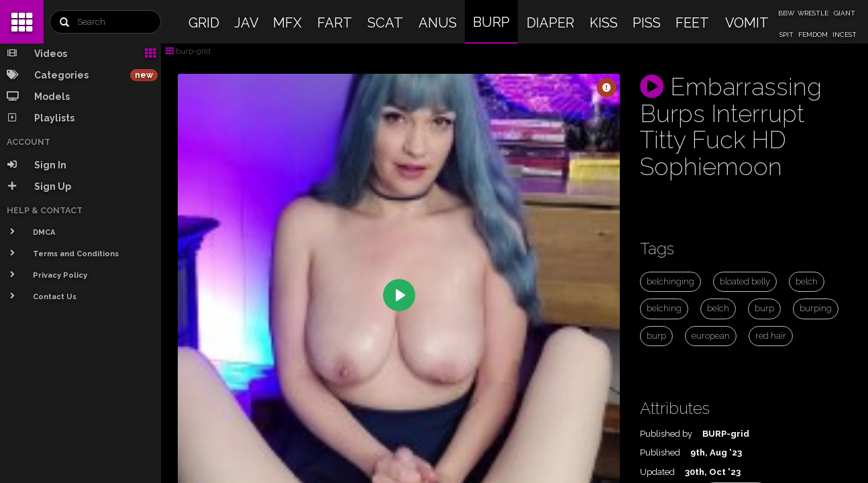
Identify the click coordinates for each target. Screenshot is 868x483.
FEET (692, 23)
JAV (247, 23)
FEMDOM (813, 35)
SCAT (385, 23)
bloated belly (745, 281)
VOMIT (747, 23)
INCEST (845, 35)
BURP (491, 22)
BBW (786, 13)
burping (816, 308)
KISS (604, 23)
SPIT (786, 35)
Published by (666, 434)
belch (807, 281)
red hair (771, 336)
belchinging (670, 281)
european (711, 336)
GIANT (845, 13)
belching (664, 308)
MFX (287, 23)
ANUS (438, 23)
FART (335, 23)
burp (764, 308)
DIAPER (550, 23)
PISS (647, 23)
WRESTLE (813, 13)
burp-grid (188, 51)
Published (660, 452)
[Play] (399, 295)
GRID (204, 23)
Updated (657, 472)
